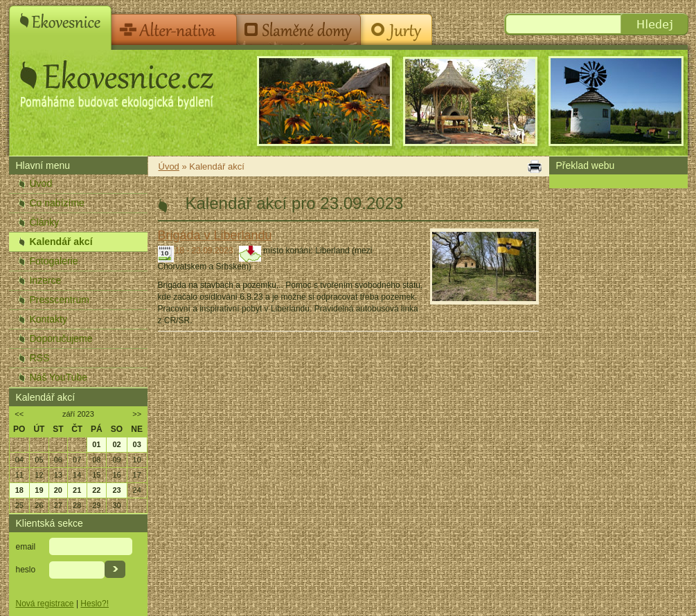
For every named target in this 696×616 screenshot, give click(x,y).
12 (39, 475)
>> (137, 414)
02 (116, 444)
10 (137, 460)
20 (58, 490)
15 (96, 475)
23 (116, 490)
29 (96, 505)
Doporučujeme (61, 338)
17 (137, 475)
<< (19, 414)
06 (58, 460)
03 (137, 444)
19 (39, 490)
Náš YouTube (59, 377)
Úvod (41, 183)
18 (19, 490)
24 (137, 490)
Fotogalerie (54, 261)
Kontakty (48, 319)
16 (116, 475)
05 (39, 460)
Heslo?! (95, 604)
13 (58, 475)
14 (77, 475)
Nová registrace (45, 604)
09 (116, 460)
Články (45, 222)
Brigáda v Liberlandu (215, 235)
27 (58, 505)
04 (19, 460)
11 (19, 475)
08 (96, 460)
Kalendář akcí (61, 242)
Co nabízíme (57, 203)
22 (96, 490)
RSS (40, 358)
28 (77, 505)
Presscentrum (60, 300)
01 (96, 444)
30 (116, 505)
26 (39, 505)
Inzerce (46, 280)
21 (77, 490)
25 (19, 505)
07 (77, 460)
